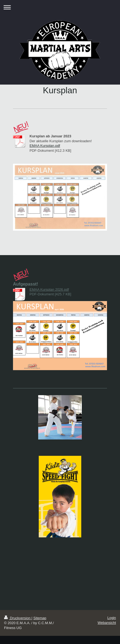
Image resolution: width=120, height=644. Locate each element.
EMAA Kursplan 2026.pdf (49, 290)
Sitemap (40, 618)
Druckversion (18, 618)
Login (112, 618)
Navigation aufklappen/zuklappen (60, 7)
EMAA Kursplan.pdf (45, 146)
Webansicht (107, 623)
